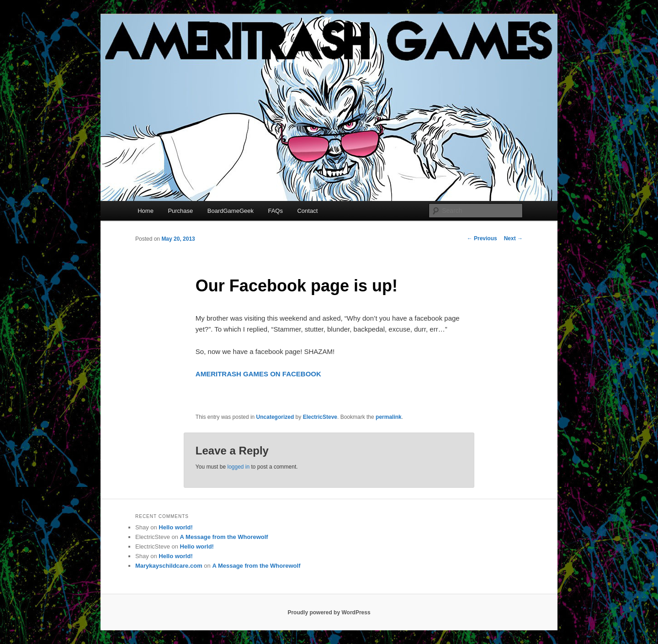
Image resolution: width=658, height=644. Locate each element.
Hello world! (175, 527)
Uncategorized (275, 417)
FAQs (275, 211)
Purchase (180, 211)
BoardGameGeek (231, 211)
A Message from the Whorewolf (224, 537)
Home (146, 211)
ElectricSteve (320, 417)
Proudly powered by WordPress (329, 612)
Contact (307, 211)
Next (513, 238)
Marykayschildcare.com (169, 566)
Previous (482, 238)
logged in (238, 467)
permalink (389, 417)
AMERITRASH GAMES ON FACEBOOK (258, 374)
